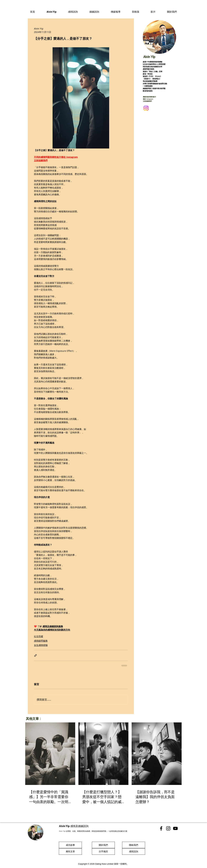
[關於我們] (103, 845)
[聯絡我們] (134, 845)
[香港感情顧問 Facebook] (161, 828)
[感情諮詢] (134, 851)
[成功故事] (70, 845)
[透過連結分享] (35, 655)
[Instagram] (146, 108)
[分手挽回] (103, 851)
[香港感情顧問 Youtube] (175, 828)
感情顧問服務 (41, 641)
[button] (73, 12)
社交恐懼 (38, 636)
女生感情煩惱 (41, 645)
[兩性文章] (70, 851)
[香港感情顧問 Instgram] (168, 828)
